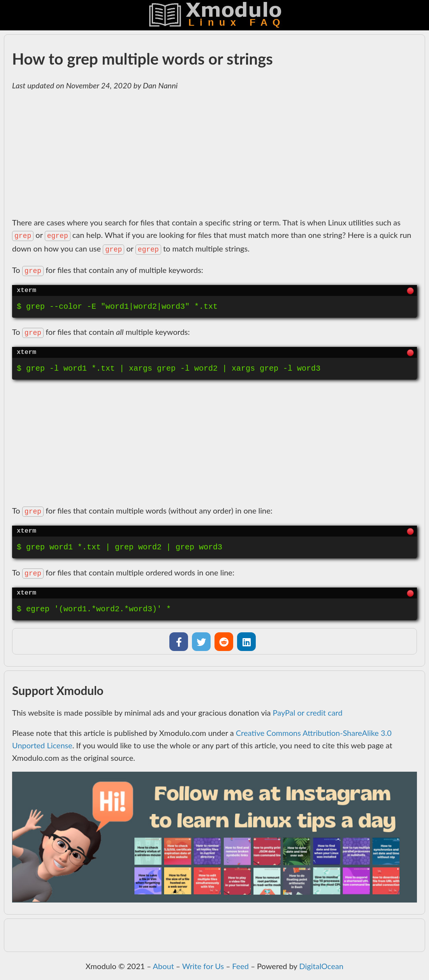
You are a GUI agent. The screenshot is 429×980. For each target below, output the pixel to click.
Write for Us (203, 966)
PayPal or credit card (308, 713)
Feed (240, 966)
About (163, 966)
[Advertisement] (214, 154)
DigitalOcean (322, 966)
